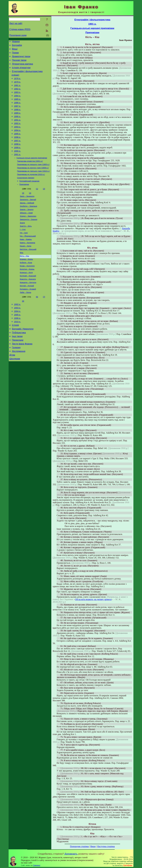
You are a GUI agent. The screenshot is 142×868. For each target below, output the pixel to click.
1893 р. (17, 137)
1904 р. (17, 337)
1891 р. (17, 129)
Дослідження (19, 382)
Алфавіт (15, 79)
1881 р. (17, 91)
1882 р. (17, 95)
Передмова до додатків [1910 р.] (31, 190)
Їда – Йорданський (28, 256)
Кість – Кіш (24, 277)
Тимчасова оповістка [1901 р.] (30, 175)
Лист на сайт (16, 23)
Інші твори (17, 365)
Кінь (22, 274)
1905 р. (17, 341)
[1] (37, 205)
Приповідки (24, 201)
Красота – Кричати (28, 302)
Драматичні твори (21, 59)
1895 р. (17, 145)
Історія (15, 352)
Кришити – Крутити (28, 306)
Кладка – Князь (26, 281)
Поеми (15, 54)
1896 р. (17, 149)
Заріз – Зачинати (27, 213)
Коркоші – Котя (26, 295)
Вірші (15, 50)
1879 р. (17, 87)
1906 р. (17, 345)
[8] (23, 326)
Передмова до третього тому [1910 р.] (33, 186)
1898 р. (17, 157)
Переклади (18, 369)
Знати (22, 241)
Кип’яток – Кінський (28, 270)
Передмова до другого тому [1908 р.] (33, 183)
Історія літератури (21, 71)
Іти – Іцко (24, 252)
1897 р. (17, 153)
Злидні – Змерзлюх (28, 234)
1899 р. (17, 160)
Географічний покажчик (29, 197)
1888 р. (17, 118)
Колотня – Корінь (27, 292)
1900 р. (17, 164)
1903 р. (17, 333)
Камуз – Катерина (27, 263)
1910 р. (17, 349)
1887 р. (17, 114)
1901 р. (17, 168)
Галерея (16, 377)
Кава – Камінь (26, 259)
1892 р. (17, 133)
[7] (44, 321)
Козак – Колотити (27, 288)
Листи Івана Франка (22, 373)
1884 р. (17, 102)
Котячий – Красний (28, 299)
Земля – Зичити (27, 227)
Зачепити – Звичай (28, 216)
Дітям (12, 386)
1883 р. (17, 99)
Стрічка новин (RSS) (20, 29)
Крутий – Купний (27, 310)
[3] (23, 209)
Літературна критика (22, 67)
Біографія (17, 46)
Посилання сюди (18, 35)
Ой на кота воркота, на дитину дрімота (93, 599)
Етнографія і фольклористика (27, 75)
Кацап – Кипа (26, 267)
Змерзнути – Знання (28, 238)
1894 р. (17, 141)
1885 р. (17, 106)
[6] (37, 321)
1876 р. (17, 83)
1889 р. (17, 122)
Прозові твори (19, 63)
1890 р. (17, 126)
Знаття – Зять (26, 245)
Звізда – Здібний (27, 220)
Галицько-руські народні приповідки (32, 172)
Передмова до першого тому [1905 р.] (33, 179)
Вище (93, 846)
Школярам (15, 390)
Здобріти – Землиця (28, 223)
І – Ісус (23, 249)
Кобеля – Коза (26, 285)
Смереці (37, 865)
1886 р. (17, 110)
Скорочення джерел (26, 193)
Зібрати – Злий (26, 231)
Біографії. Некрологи (23, 357)
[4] (30, 209)
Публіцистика (19, 361)
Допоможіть (71, 854)
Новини (16, 42)
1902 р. (17, 329)
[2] (44, 205)
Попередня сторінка (79, 846)
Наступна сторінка (106, 846)
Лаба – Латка (25, 317)
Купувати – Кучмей (28, 313)
